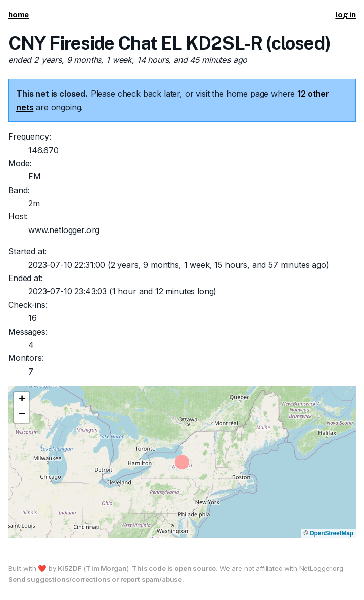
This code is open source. (175, 568)
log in (346, 14)
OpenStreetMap (331, 533)
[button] (22, 400)
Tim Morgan (106, 568)
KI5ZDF (70, 568)
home (18, 14)
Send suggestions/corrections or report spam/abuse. (96, 579)
